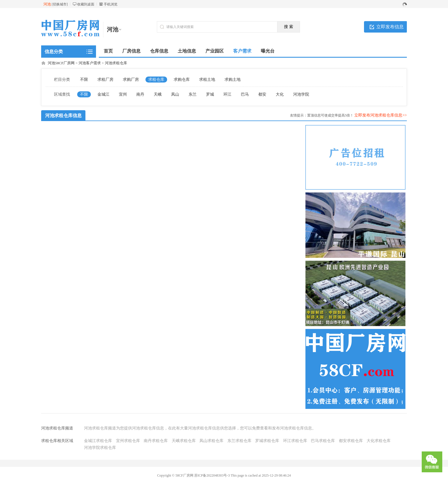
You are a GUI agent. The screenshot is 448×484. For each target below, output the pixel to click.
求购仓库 (182, 80)
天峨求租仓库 (184, 441)
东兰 (193, 94)
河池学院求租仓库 (100, 448)
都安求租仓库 (351, 441)
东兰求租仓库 (239, 441)
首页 (108, 51)
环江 (227, 94)
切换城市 (60, 4)
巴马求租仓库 (323, 441)
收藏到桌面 (86, 4)
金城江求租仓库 (98, 441)
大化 (280, 94)
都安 (262, 94)
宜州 (123, 94)
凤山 (175, 94)
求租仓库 (156, 80)
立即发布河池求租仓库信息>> (381, 115)
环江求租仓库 (295, 441)
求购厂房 (131, 80)
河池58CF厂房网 (61, 63)
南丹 (140, 94)
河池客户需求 (90, 63)
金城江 (103, 94)
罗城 (210, 94)
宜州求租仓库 (128, 441)
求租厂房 (105, 80)
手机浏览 (111, 4)
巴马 (245, 94)
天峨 (158, 94)
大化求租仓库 (379, 441)
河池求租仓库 (116, 63)
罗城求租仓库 (267, 441)
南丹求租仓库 (156, 441)
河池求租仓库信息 (63, 116)
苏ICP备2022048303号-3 (212, 475)
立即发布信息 (390, 27)
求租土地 (207, 80)
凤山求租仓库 (211, 441)
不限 (84, 80)
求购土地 (233, 80)
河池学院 (301, 94)
